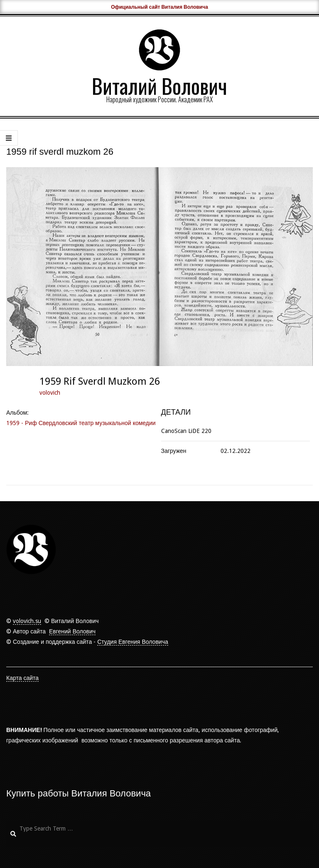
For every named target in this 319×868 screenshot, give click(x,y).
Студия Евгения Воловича (133, 642)
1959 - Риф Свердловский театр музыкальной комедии (81, 423)
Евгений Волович (72, 631)
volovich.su (27, 621)
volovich (50, 393)
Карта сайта (22, 678)
